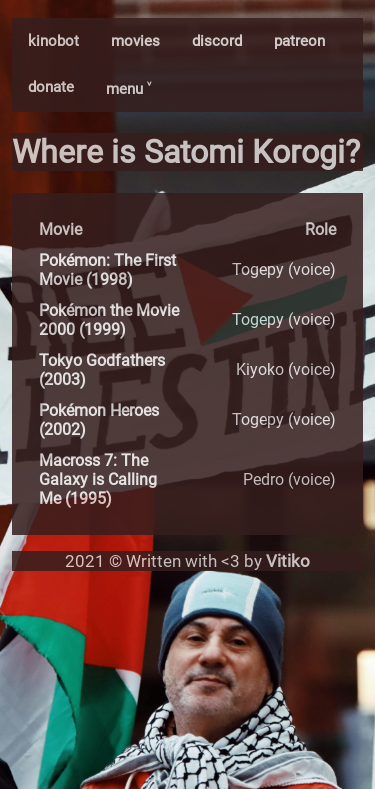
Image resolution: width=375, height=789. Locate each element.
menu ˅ (128, 89)
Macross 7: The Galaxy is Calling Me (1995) (98, 479)
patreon (299, 41)
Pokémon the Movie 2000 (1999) (109, 320)
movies (135, 41)
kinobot (53, 41)
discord (217, 41)
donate (51, 87)
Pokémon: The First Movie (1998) (107, 270)
